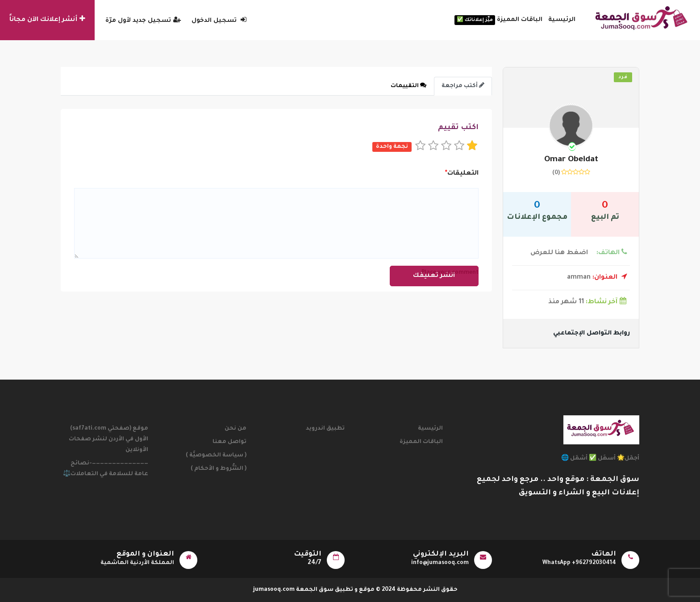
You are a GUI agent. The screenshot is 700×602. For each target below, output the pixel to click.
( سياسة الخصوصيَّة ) (216, 456)
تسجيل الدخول (219, 21)
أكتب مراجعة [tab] (463, 86)
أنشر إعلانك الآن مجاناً (47, 19)
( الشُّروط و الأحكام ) (219, 469)
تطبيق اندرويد (325, 429)
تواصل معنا (229, 442)
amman (597, 278)
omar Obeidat (571, 160)
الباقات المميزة (498, 20)
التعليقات (462, 174)
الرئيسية (562, 20)
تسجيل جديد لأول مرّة (143, 21)
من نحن (235, 429)
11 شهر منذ (589, 302)
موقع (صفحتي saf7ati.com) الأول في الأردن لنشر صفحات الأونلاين (108, 439)
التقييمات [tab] (408, 86)
